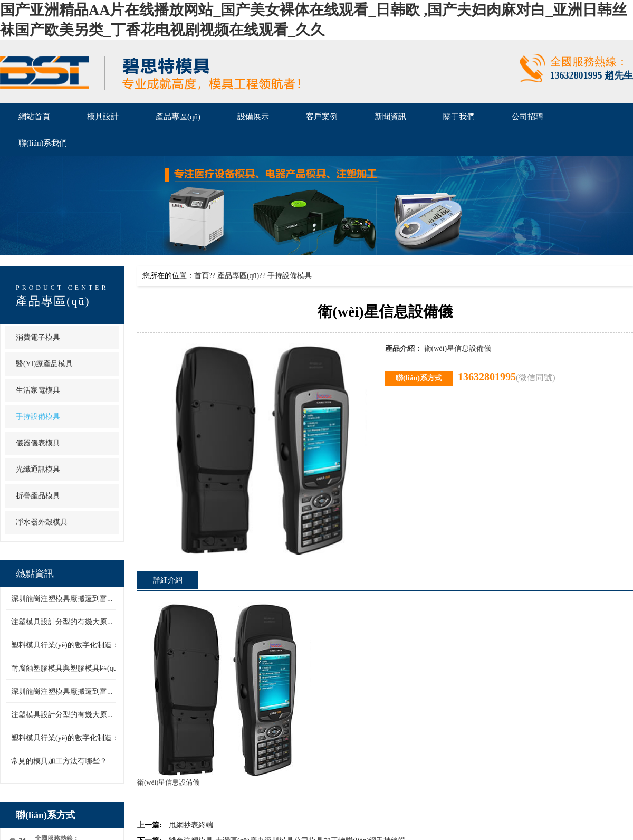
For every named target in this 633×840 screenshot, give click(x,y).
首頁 (202, 276)
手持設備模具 (38, 417)
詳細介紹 (168, 580)
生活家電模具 (38, 390)
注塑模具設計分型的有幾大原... (62, 622)
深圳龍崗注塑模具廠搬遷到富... (62, 599)
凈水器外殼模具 (42, 522)
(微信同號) (536, 378)
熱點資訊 (35, 574)
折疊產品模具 (38, 496)
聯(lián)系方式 (46, 815)
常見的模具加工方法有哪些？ (59, 761)
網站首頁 (34, 117)
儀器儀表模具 (38, 443)
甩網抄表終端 (191, 825)
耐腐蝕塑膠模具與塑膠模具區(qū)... (68, 668)
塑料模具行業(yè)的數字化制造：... (68, 645)
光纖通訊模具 (38, 469)
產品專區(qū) (53, 301)
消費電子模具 (38, 337)
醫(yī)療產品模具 (44, 364)
